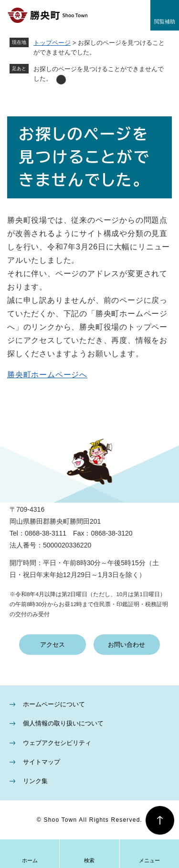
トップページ (52, 43)
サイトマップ (42, 762)
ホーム (30, 860)
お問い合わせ (126, 645)
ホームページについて (54, 704)
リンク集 (35, 781)
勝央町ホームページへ (47, 375)
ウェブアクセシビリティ (57, 743)
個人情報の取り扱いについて (63, 723)
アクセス (53, 645)
